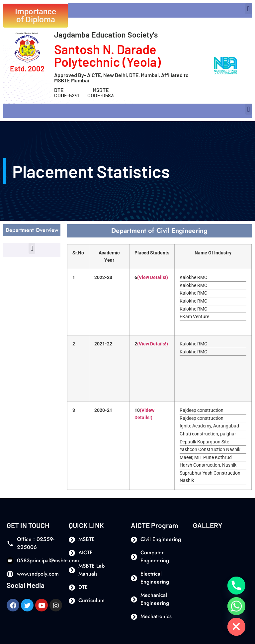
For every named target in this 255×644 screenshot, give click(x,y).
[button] (249, 9)
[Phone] (236, 586)
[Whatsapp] (236, 606)
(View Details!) (153, 277)
